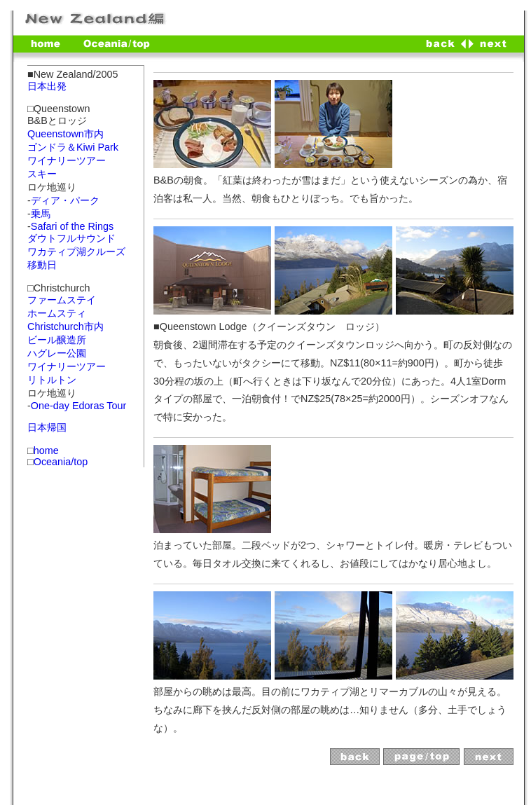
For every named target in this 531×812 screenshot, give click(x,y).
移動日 (42, 265)
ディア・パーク (65, 200)
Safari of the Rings (72, 226)
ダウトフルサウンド (71, 238)
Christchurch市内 (65, 326)
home (46, 450)
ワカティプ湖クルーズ (76, 252)
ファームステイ (62, 300)
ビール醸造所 (57, 340)
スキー (42, 174)
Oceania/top (61, 462)
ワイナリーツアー (67, 160)
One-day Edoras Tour (79, 406)
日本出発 (47, 86)
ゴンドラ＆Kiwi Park (73, 147)
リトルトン (52, 380)
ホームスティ (57, 313)
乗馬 (41, 214)
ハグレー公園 (57, 353)
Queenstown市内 (65, 134)
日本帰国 (47, 427)
